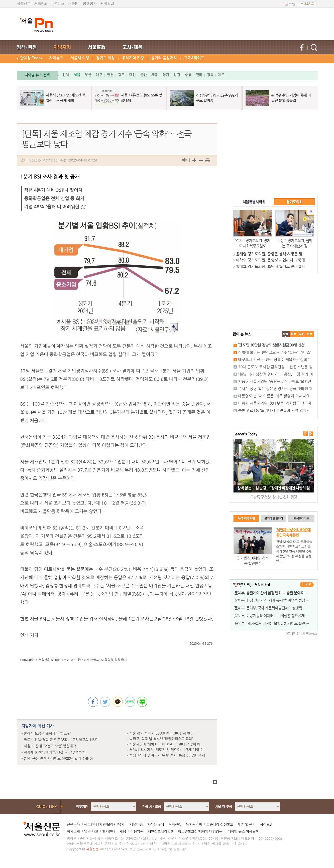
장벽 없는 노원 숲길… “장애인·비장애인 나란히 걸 (273, 488)
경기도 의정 (106, 58)
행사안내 (109, 831)
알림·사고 (91, 831)
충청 (188, 75)
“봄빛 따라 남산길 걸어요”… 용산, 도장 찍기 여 (276, 374)
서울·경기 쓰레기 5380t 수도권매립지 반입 (162, 733)
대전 (132, 75)
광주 (121, 75)
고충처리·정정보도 (220, 824)
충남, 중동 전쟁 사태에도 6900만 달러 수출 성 (58, 759)
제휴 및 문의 (247, 824)
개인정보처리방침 (161, 831)
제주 (221, 75)
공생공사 (90, 4)
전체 (66, 75)
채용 (123, 831)
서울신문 (24, 4)
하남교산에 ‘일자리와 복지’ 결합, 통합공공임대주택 (167, 755)
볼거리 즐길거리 (164, 58)
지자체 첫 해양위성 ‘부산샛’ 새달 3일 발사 (55, 752)
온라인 (112, 824)
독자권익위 (194, 824)
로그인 (290, 4)
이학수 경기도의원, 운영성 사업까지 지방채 (270, 260)
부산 (88, 75)
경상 (210, 75)
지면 (102, 824)
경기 (166, 75)
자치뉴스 (56, 58)
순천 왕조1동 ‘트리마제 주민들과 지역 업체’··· (274, 410)
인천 (110, 75)
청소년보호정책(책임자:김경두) (201, 831)
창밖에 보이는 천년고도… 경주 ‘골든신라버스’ (275, 352)
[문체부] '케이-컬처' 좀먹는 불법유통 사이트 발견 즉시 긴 (275, 624)
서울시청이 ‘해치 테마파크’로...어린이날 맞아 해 (165, 744)
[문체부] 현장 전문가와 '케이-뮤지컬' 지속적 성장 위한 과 (275, 600)
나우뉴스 (58, 4)
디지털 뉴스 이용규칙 (243, 831)
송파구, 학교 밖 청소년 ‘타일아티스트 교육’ (161, 739)
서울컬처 (107, 4)
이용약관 (137, 831)
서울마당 (136, 824)
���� (286, 334)
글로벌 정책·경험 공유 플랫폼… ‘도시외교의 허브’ (60, 740)
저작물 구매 (155, 824)
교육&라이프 (194, 58)
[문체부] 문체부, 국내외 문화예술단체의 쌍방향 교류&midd (277, 608)
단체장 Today (31, 58)
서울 (77, 75)
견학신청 (175, 824)
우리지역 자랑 (133, 58)
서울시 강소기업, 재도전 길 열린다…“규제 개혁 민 (167, 750)
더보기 (307, 585)
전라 (199, 75)
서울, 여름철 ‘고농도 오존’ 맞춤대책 (50, 746)
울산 (144, 75)
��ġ (294, 334)
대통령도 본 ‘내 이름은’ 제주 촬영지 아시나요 (274, 396)
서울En (74, 4)
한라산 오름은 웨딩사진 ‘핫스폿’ (47, 734)
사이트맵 (266, 824)
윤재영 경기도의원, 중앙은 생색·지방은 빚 (269, 254)
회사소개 (73, 831)
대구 (99, 75)
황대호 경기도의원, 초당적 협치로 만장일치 (270, 267)
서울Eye (41, 4)
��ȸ (310, 334)
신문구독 (73, 824)
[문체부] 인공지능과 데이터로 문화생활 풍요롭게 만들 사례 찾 (279, 616)
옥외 (121, 824)
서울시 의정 (80, 58)
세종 (155, 75)
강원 (177, 75)
